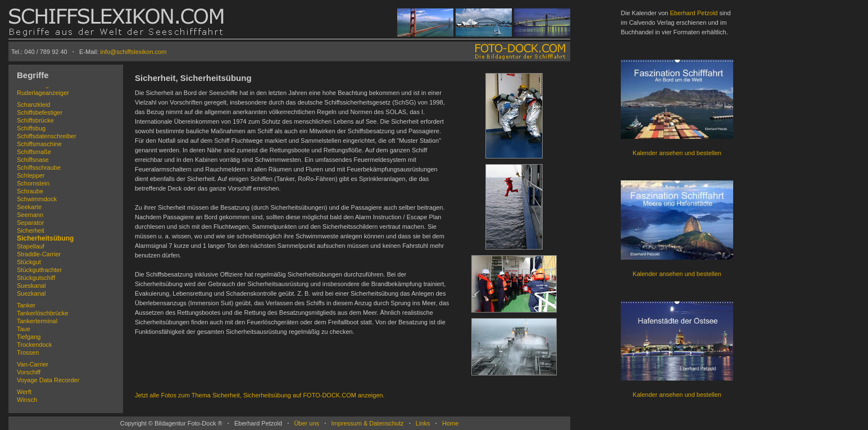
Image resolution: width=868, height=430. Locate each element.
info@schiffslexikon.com (133, 52)
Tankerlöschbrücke (43, 313)
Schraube (30, 191)
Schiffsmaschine (39, 144)
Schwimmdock (37, 199)
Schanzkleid (33, 105)
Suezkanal (31, 293)
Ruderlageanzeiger (43, 93)
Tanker (26, 305)
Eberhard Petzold (694, 13)
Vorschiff (29, 372)
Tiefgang (29, 337)
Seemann (30, 215)
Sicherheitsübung (45, 238)
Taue (24, 329)
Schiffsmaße (34, 152)
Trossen (28, 352)
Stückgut (29, 262)
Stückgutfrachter (39, 270)
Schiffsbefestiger (40, 112)
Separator (30, 223)
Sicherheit (31, 230)
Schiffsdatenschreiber (47, 136)
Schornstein (33, 183)
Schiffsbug (31, 128)
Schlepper (31, 175)
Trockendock (35, 345)
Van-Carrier (33, 364)
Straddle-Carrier (39, 254)
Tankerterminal (37, 321)
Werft (24, 392)
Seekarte (29, 207)
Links (423, 423)
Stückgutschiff (36, 278)
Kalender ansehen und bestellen (677, 153)
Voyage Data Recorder (48, 380)
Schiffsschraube (39, 168)
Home (450, 423)
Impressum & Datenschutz (367, 423)
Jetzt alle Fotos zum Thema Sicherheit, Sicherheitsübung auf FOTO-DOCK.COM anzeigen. (260, 395)
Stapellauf (31, 246)
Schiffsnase (33, 160)
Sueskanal (31, 286)
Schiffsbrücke (35, 120)
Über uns (306, 423)
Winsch (27, 400)
